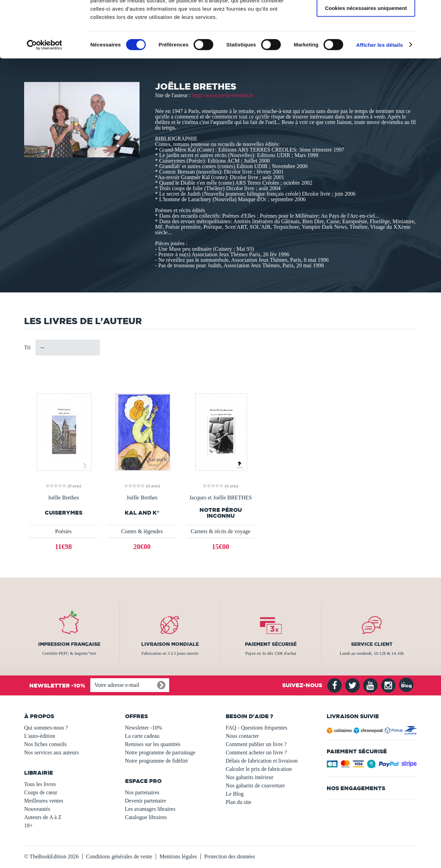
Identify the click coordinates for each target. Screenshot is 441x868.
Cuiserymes (64, 513)
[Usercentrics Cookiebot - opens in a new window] (45, 94)
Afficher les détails (380, 94)
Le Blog (235, 794)
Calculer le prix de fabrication (259, 769)
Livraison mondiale (170, 644)
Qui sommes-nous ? (46, 728)
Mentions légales (178, 856)
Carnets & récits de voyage (220, 531)
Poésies (63, 531)
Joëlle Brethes (63, 498)
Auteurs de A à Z (43, 817)
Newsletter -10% (144, 728)
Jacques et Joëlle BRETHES (220, 498)
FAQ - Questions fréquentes (257, 728)
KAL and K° (142, 513)
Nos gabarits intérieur (250, 777)
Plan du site (239, 802)
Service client (372, 644)
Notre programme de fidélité (157, 761)
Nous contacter (242, 736)
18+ (28, 825)
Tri (27, 347)
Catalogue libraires (146, 817)
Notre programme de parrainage (160, 752)
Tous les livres (40, 784)
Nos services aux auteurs (52, 752)
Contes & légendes (142, 531)
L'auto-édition (40, 736)
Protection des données (230, 856)
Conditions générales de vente (119, 856)
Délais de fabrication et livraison (262, 761)
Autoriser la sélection (366, 37)
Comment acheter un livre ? (256, 752)
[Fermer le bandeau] (430, 11)
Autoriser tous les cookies (366, 17)
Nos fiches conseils (45, 744)
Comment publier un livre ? (256, 744)
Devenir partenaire (146, 801)
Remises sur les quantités (153, 744)
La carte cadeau (142, 736)
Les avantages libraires (150, 809)
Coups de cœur (41, 792)
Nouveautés (37, 809)
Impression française (69, 644)
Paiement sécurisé (271, 644)
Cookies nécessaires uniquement (366, 57)
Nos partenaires (142, 792)
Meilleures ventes (44, 801)
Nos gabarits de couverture (255, 786)
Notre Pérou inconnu (221, 513)
